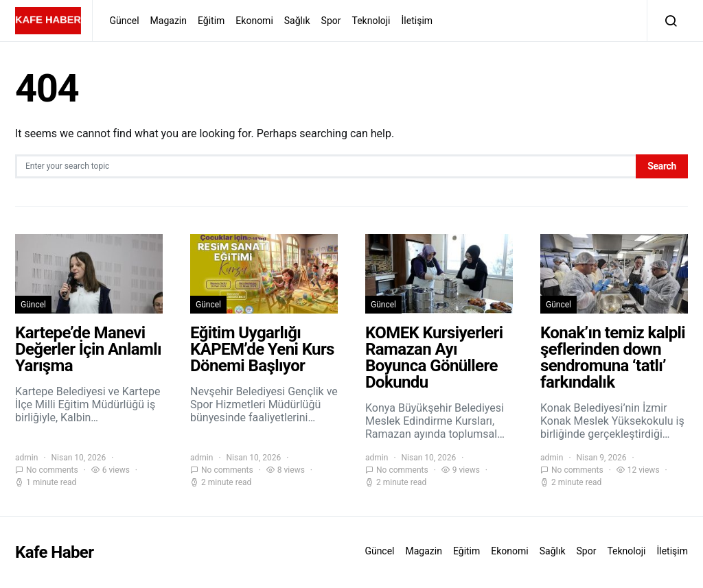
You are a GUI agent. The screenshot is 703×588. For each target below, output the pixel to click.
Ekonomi (254, 21)
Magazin (169, 21)
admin (26, 458)
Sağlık (297, 21)
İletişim (417, 21)
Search (662, 166)
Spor (331, 21)
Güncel (124, 21)
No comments (52, 470)
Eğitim (211, 21)
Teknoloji (371, 21)
